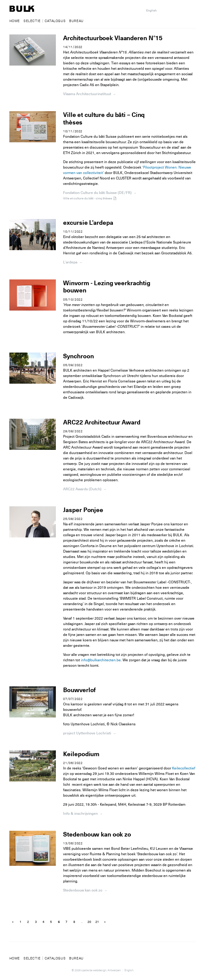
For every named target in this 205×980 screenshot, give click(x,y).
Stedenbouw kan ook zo (97, 835)
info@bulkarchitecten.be (101, 660)
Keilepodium (81, 754)
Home (15, 21)
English (151, 10)
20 (89, 922)
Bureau (76, 21)
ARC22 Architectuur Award (101, 423)
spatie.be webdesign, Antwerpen (101, 970)
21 (97, 922)
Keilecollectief (183, 769)
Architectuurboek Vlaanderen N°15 (113, 38)
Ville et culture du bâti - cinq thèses (90, 198)
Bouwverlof (79, 690)
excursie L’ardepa (88, 223)
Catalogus (55, 21)
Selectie (32, 21)
